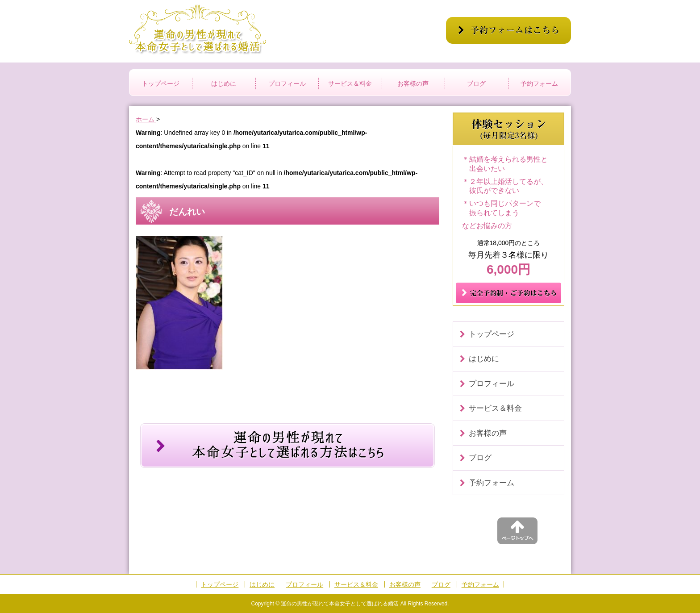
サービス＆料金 (350, 83)
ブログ (476, 83)
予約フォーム (539, 83)
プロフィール (287, 83)
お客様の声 (413, 83)
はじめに (224, 83)
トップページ (161, 83)
